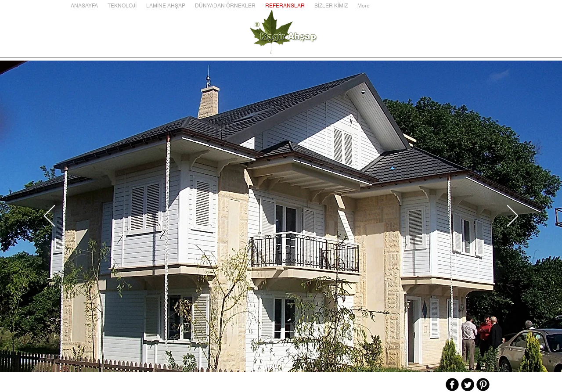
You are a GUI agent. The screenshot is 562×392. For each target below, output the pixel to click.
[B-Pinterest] (483, 385)
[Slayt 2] (269, 350)
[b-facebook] (452, 385)
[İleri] (513, 216)
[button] (122, 5)
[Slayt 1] (261, 350)
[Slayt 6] (301, 350)
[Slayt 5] (293, 350)
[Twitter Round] (468, 385)
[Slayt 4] (285, 350)
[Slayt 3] (277, 350)
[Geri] (49, 216)
